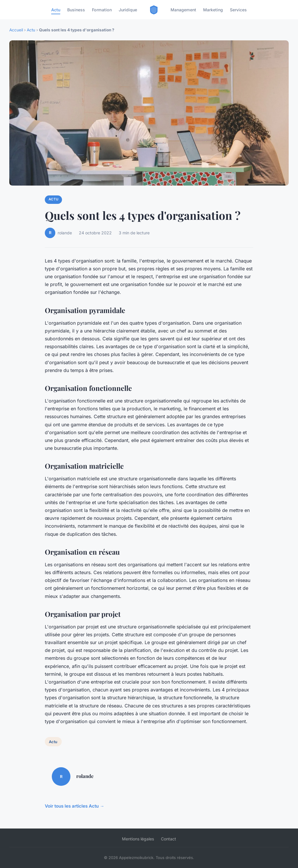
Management (183, 10)
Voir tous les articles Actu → (74, 806)
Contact (168, 839)
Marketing (213, 10)
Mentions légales (138, 839)
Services (238, 10)
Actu (56, 10)
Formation (102, 10)
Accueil (16, 30)
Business (76, 10)
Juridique (128, 10)
